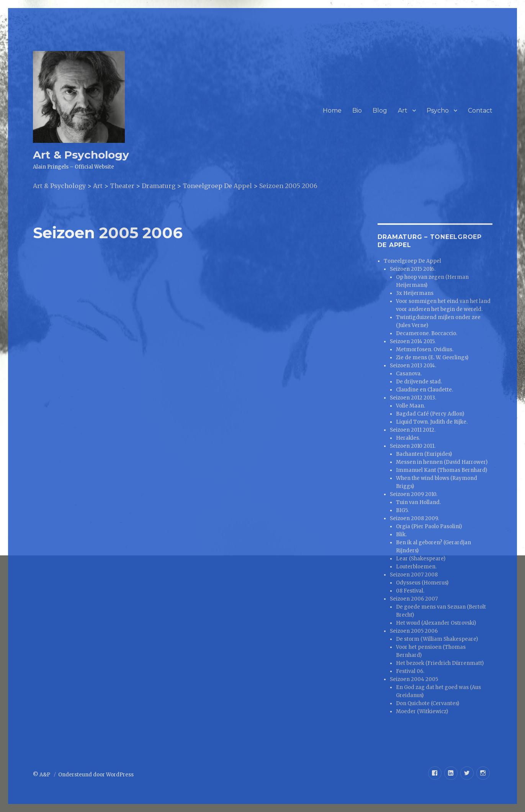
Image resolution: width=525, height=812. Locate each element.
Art (403, 111)
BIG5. (402, 510)
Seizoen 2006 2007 (414, 599)
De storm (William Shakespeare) (437, 639)
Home (332, 111)
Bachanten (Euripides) (424, 454)
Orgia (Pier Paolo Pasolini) (429, 526)
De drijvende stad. (419, 382)
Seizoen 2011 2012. (413, 430)
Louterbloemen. (416, 567)
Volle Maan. (411, 406)
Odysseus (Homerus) (422, 583)
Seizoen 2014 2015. (413, 341)
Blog (380, 111)
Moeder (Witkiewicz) (422, 711)
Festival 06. (410, 671)
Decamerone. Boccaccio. (427, 333)
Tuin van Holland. (418, 502)
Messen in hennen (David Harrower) (442, 462)
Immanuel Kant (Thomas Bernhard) (442, 470)
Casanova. (409, 374)
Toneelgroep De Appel (412, 261)
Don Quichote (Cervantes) (428, 703)
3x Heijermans (415, 293)
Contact (480, 111)
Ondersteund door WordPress (96, 775)
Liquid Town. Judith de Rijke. (432, 422)
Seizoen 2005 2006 (414, 631)
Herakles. (408, 438)
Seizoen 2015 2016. (413, 269)
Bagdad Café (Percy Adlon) (430, 414)
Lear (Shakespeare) (421, 559)
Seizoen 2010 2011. (413, 446)
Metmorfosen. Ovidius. (425, 350)
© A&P (42, 775)
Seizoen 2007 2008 (414, 575)
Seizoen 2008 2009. (414, 518)
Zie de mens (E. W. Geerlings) (432, 358)
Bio (357, 111)
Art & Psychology (81, 155)
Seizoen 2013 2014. (413, 366)
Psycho (438, 111)
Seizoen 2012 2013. (413, 398)
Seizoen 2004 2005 (414, 679)
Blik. (401, 535)
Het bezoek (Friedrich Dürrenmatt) (440, 663)
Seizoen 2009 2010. (414, 494)
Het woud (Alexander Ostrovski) (436, 623)
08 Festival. (410, 591)
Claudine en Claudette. (424, 390)
